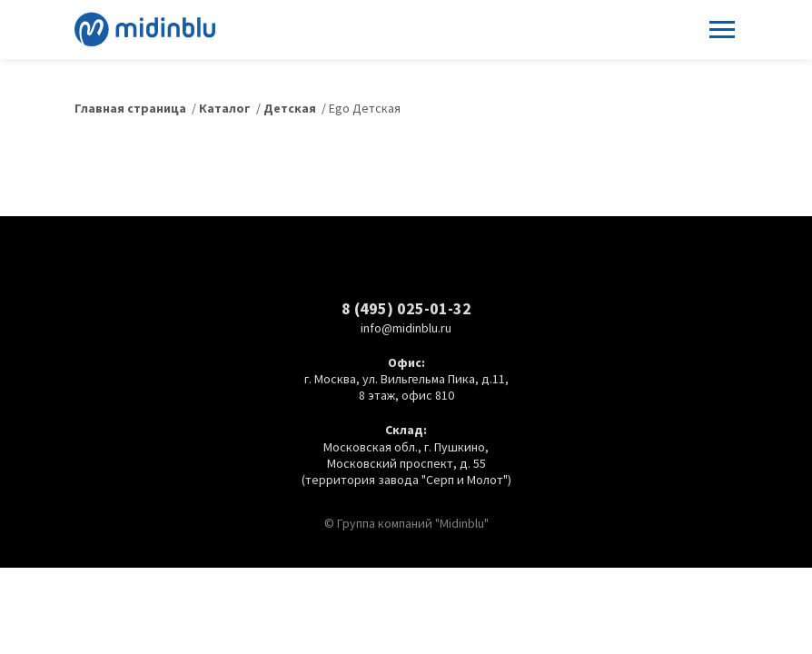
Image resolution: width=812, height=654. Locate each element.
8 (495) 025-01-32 (406, 308)
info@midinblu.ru (406, 328)
